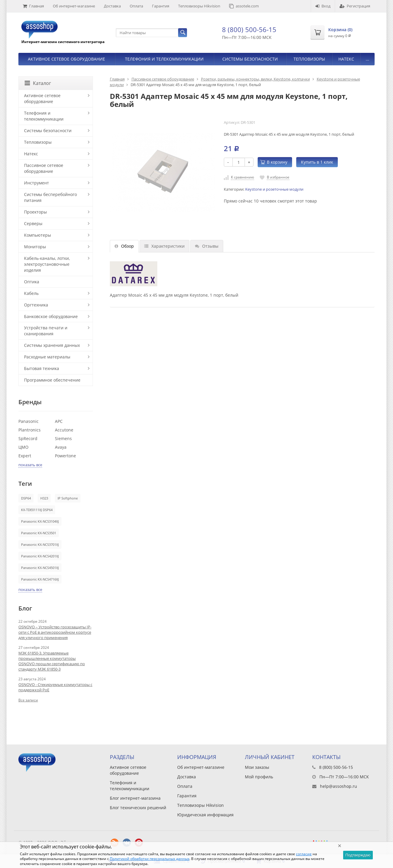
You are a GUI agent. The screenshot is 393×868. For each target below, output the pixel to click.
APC (59, 421)
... (367, 59)
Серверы (33, 223)
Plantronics (30, 430)
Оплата (136, 6)
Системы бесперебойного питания (50, 197)
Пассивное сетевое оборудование (163, 79)
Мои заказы (257, 767)
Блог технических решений (138, 808)
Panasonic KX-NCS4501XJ (40, 568)
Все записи (28, 700)
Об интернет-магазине (74, 6)
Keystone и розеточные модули (274, 189)
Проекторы (35, 212)
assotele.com (244, 6)
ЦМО (23, 447)
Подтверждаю (358, 855)
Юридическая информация (205, 815)
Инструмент (37, 183)
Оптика (32, 282)
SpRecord (28, 438)
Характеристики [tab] (164, 246)
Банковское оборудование (51, 316)
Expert (25, 456)
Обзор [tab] (124, 246)
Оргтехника (36, 305)
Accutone (64, 430)
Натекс (346, 59)
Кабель (31, 293)
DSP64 (26, 498)
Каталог (38, 83)
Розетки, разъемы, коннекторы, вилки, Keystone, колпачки (255, 79)
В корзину (274, 162)
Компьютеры (38, 235)
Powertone (65, 456)
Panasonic (28, 421)
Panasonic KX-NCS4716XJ (40, 579)
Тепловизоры (309, 59)
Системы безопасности (250, 59)
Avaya (61, 447)
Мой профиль (259, 777)
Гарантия (161, 6)
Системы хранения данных (52, 345)
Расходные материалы (47, 357)
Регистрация (355, 6)
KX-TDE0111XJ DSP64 (37, 510)
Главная (33, 6)
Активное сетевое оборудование (66, 59)
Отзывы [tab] (207, 246)
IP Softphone (68, 498)
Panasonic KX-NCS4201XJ (40, 556)
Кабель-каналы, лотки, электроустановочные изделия (47, 264)
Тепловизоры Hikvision (199, 6)
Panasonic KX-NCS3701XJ (40, 544)
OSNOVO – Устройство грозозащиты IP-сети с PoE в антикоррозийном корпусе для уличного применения (55, 632)
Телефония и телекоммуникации (164, 59)
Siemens (63, 438)
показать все (30, 465)
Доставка (112, 6)
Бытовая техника (42, 368)
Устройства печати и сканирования (46, 331)
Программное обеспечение (52, 380)
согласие (304, 854)
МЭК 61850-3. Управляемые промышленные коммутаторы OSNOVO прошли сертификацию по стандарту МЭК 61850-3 (52, 661)
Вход (323, 6)
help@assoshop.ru (339, 786)
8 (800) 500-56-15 (249, 29)
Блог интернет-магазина (135, 798)
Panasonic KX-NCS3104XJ (40, 521)
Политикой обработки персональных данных (150, 859)
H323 (44, 498)
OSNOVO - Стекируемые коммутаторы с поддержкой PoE (55, 687)
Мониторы (35, 247)
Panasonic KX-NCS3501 (39, 533)
